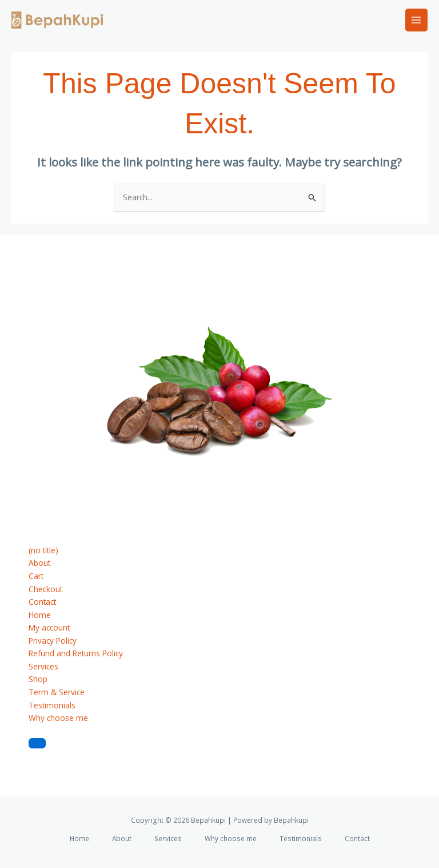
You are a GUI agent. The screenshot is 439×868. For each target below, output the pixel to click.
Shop (38, 679)
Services (43, 666)
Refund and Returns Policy (76, 653)
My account (49, 627)
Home (40, 615)
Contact (42, 602)
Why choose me (58, 718)
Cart (36, 576)
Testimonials (52, 705)
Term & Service (57, 692)
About (39, 563)
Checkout (45, 589)
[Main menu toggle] (416, 20)
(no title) (43, 550)
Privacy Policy (53, 641)
